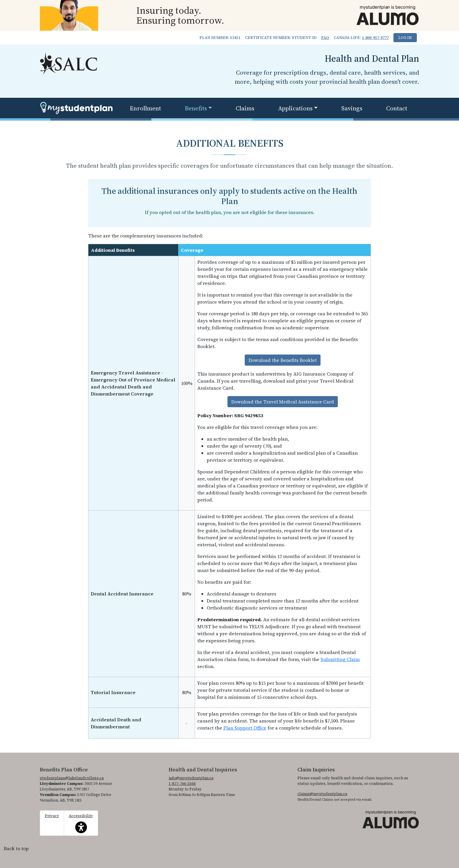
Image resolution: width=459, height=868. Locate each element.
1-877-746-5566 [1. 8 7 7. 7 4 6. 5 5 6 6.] (182, 784)
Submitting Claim (340, 659)
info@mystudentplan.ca (191, 778)
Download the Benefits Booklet (283, 360)
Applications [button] (295, 108)
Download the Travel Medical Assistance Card (283, 402)
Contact (397, 108)
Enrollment (145, 108)
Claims (245, 108)
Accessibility (81, 823)
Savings (352, 108)
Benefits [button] (196, 108)
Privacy (52, 816)
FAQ (325, 38)
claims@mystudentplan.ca (322, 794)
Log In (405, 38)
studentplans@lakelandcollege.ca (72, 778)
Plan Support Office (245, 728)
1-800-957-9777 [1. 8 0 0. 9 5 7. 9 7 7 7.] (375, 38)
